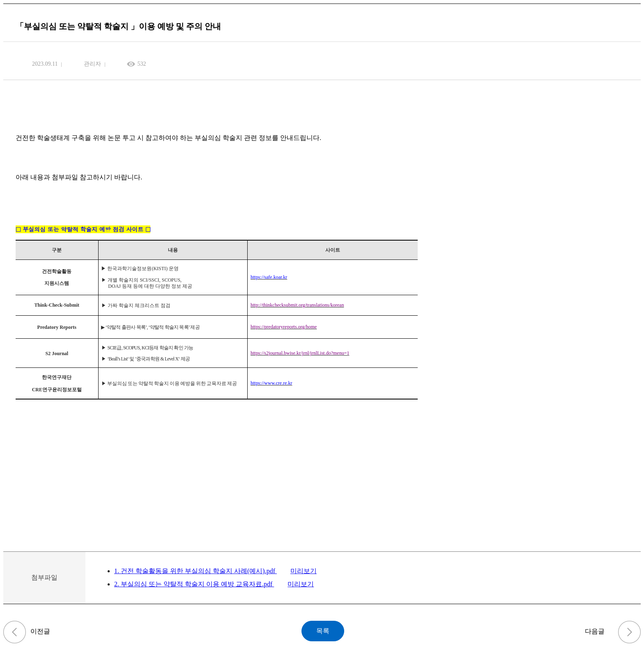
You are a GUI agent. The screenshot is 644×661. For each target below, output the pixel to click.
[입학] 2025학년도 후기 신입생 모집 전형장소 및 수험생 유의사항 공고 (15, 632)
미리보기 (304, 571)
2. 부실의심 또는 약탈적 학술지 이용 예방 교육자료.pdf (194, 584)
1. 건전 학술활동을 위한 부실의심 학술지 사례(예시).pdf (195, 571)
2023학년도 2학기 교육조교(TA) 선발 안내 (629, 632)
